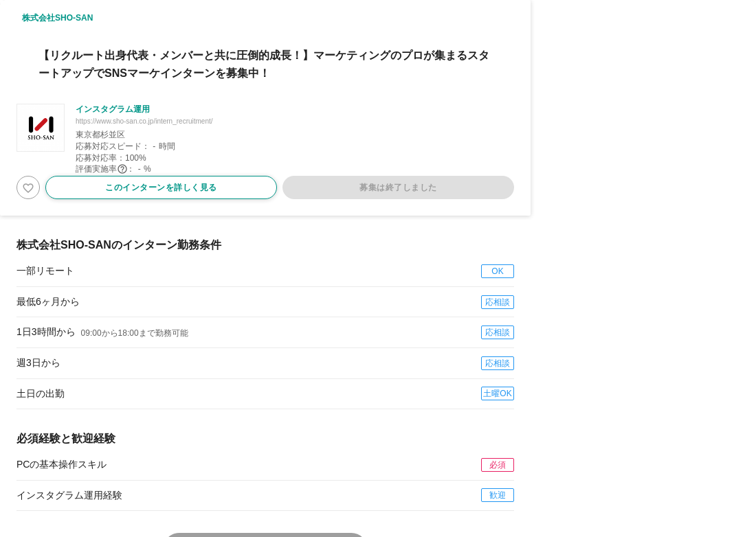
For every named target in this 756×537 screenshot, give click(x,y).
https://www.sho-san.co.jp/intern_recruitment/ (144, 121)
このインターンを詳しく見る (161, 187)
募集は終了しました (398, 187)
